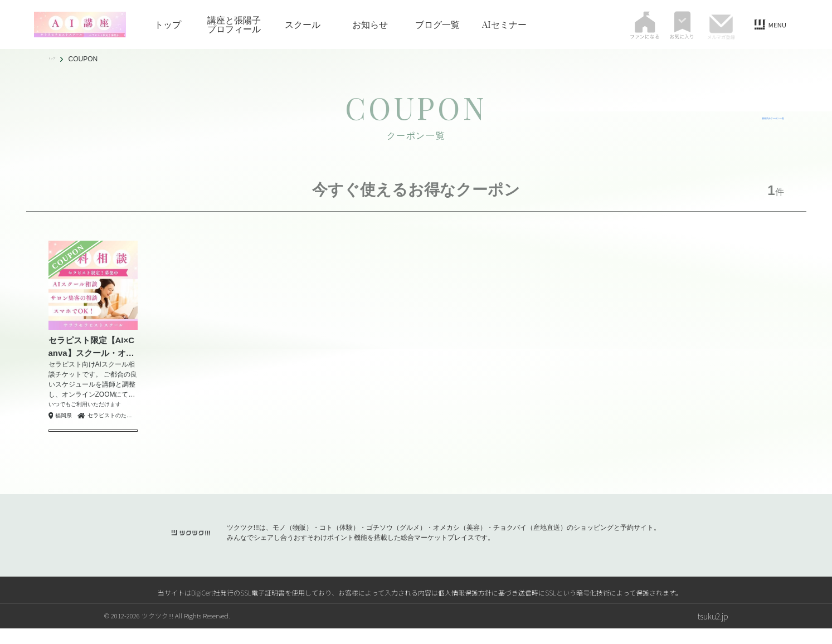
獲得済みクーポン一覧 (745, 118)
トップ (168, 25)
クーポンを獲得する (93, 438)
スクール (303, 25)
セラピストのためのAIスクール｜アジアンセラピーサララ (113, 415)
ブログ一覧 (437, 25)
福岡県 (64, 416)
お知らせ (370, 25)
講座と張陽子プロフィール (234, 25)
